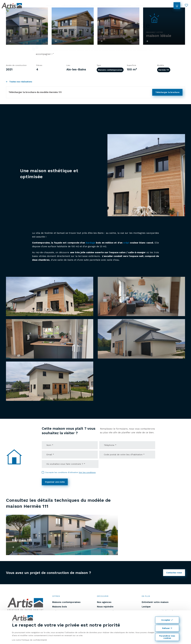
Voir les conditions (87, 472)
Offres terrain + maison (74, 6)
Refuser (167, 628)
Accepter (167, 620)
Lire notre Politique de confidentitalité (29, 640)
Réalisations (125, 6)
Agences (140, 6)
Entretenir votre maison (155, 602)
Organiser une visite (55, 482)
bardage (91, 243)
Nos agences (104, 602)
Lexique (146, 607)
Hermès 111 (164, 70)
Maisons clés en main (102, 6)
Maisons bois (60, 607)
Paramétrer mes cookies (167, 637)
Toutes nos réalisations (19, 82)
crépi (126, 243)
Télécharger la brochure (167, 92)
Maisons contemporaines (110, 70)
